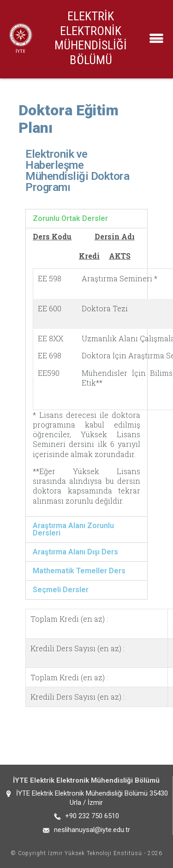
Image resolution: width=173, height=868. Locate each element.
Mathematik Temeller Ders (79, 571)
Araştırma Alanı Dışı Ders (75, 552)
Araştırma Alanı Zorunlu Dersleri (73, 529)
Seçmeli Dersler (61, 590)
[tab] (86, 219)
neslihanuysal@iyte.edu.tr (92, 830)
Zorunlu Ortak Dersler (70, 218)
